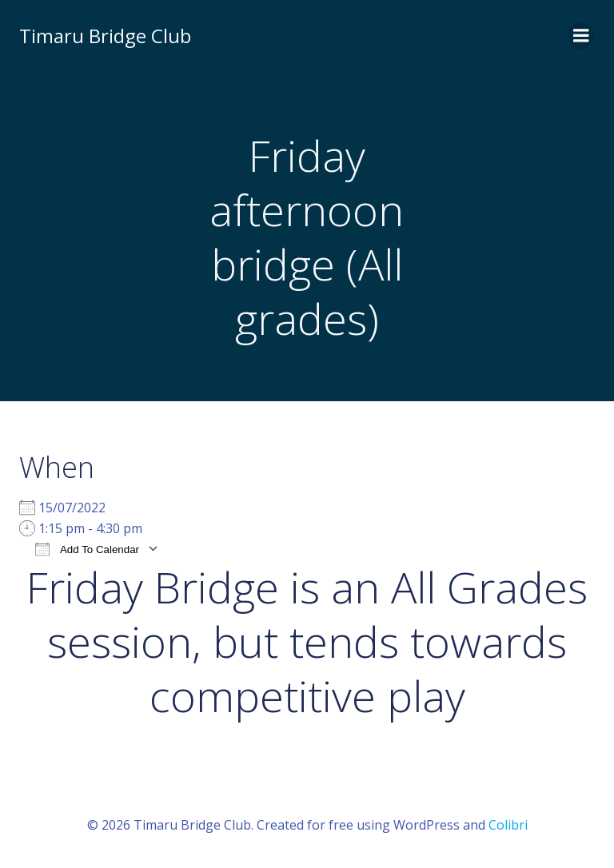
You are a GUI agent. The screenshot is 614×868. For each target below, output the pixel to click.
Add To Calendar (87, 549)
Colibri (508, 825)
